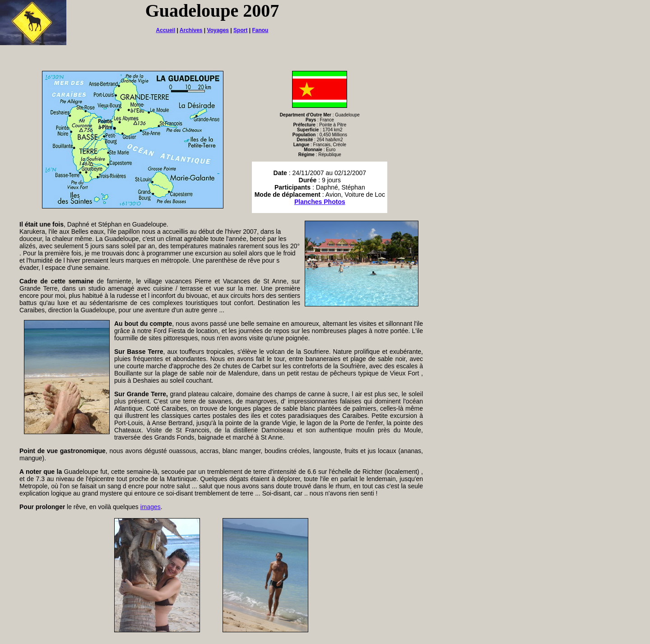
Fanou (260, 30)
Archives (191, 30)
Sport (240, 30)
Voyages (218, 30)
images (151, 507)
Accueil (166, 30)
